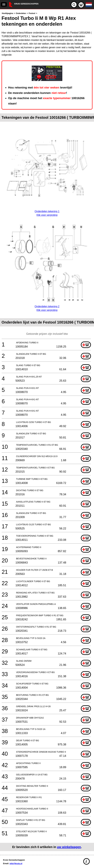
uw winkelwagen (69, 847)
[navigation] (4, 4)
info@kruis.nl (16, 863)
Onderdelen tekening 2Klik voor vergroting (47, 306)
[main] (47, 431)
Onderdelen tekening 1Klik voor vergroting (47, 211)
